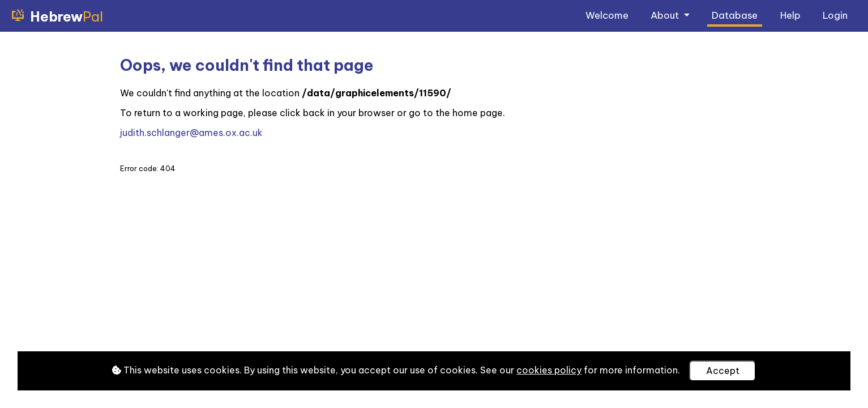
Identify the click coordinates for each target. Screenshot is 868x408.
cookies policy (549, 370)
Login (835, 15)
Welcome (607, 15)
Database (735, 15)
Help (790, 15)
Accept (723, 371)
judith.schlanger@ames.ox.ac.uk (191, 133)
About (666, 15)
